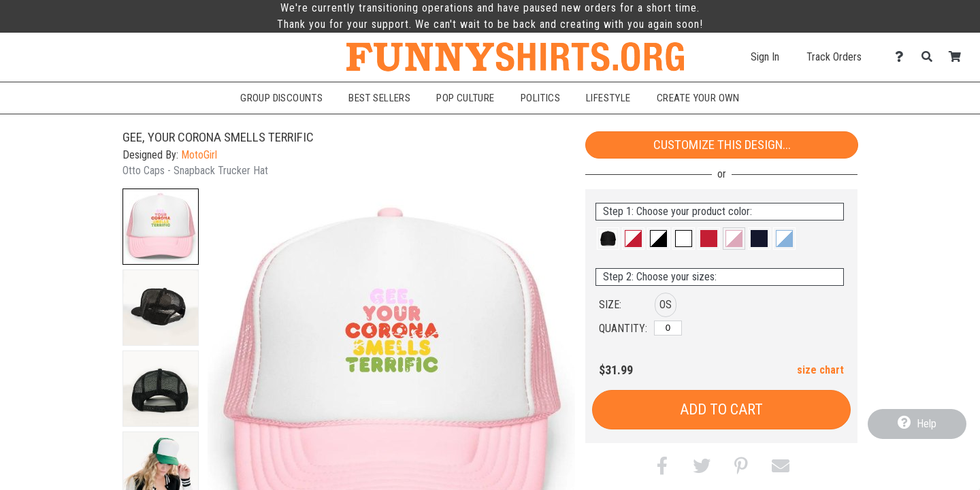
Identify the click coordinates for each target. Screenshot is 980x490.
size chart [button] (820, 370)
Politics (540, 98)
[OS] (668, 328)
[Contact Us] (903, 57)
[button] (161, 227)
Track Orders (834, 57)
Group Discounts (281, 98)
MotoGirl (199, 155)
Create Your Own (698, 98)
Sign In (765, 57)
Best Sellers (379, 98)
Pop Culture (465, 98)
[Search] (931, 57)
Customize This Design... (722, 145)
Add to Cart (721, 409)
